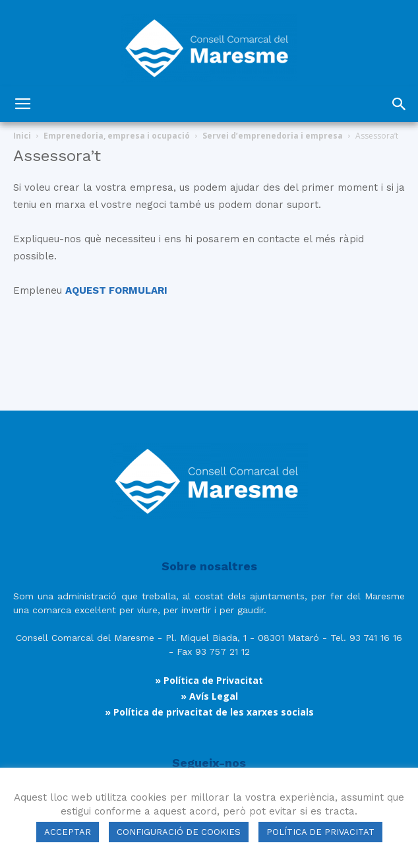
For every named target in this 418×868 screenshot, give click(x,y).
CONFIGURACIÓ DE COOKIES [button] (179, 832)
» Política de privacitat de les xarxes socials (209, 712)
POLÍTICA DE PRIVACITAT (320, 832)
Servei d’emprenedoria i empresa (273, 136)
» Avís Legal (209, 696)
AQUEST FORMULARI (116, 290)
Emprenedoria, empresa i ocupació (117, 136)
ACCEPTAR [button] (68, 832)
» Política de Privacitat (209, 680)
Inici (22, 136)
